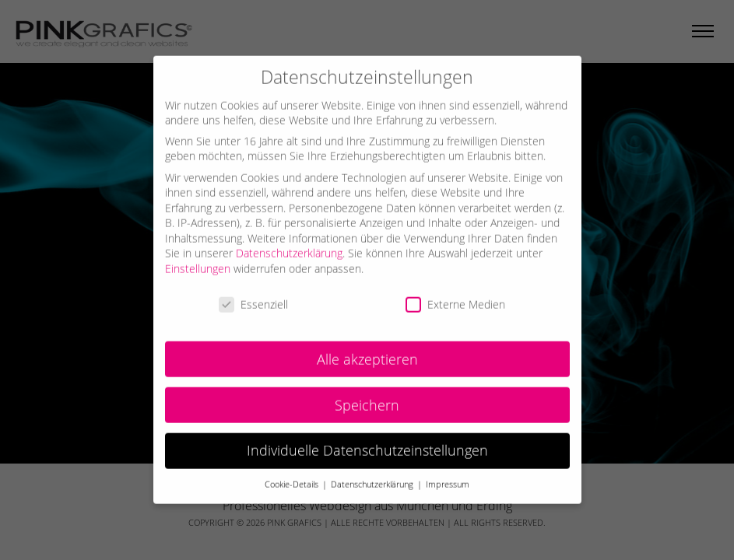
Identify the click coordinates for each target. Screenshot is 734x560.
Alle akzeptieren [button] (367, 350)
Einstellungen (198, 259)
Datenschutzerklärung (289, 245)
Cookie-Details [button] (293, 476)
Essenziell (253, 295)
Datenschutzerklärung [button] (373, 476)
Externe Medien (455, 295)
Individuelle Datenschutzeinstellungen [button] (367, 442)
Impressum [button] (448, 476)
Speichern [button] (367, 396)
